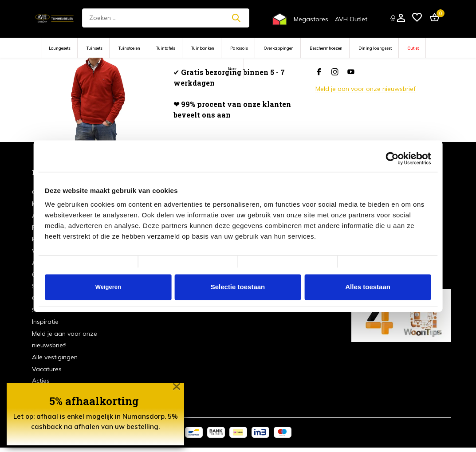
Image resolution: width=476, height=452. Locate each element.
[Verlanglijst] (417, 18)
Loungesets (60, 48)
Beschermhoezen (326, 48)
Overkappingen (279, 48)
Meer (232, 69)
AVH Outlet (351, 19)
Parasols (239, 48)
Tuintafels (166, 48)
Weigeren (108, 287)
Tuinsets (94, 48)
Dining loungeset (375, 48)
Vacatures (47, 369)
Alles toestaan (368, 287)
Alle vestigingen (55, 357)
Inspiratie (45, 322)
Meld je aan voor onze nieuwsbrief (366, 89)
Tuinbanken (203, 48)
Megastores (311, 19)
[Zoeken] (166, 18)
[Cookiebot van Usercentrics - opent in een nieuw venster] (392, 158)
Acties (41, 381)
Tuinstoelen (129, 48)
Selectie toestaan (238, 287)
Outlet (413, 48)
